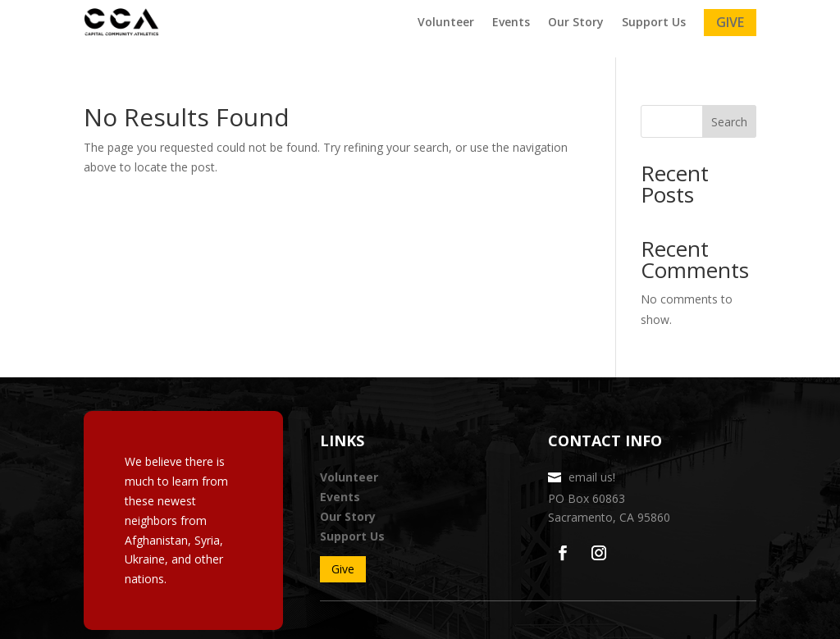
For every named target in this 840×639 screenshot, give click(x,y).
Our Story (576, 22)
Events (511, 22)
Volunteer (446, 22)
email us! (592, 477)
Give (730, 22)
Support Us (654, 22)
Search (729, 122)
